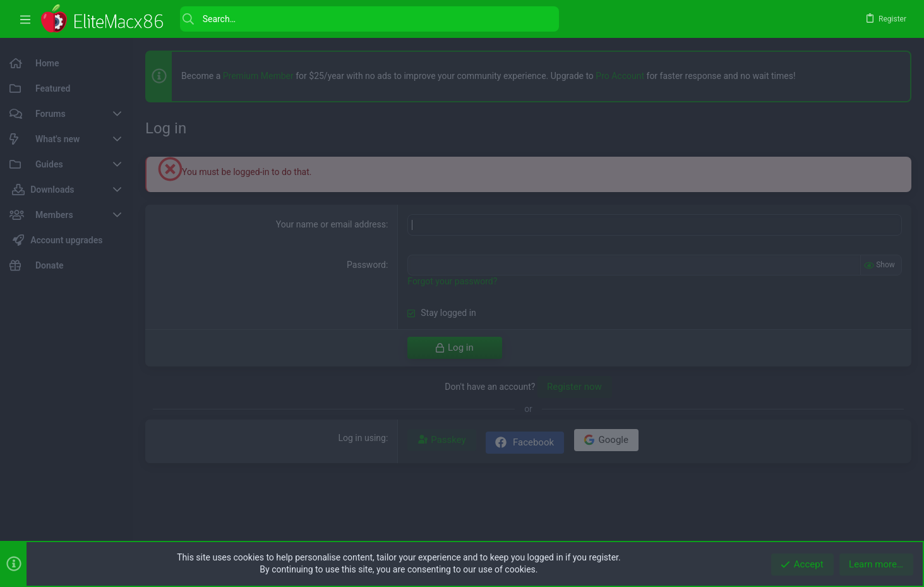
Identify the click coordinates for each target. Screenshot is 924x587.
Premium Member (258, 76)
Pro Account (620, 76)
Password (366, 265)
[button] (25, 19)
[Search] (369, 19)
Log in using (362, 438)
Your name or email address (331, 224)
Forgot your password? (452, 281)
